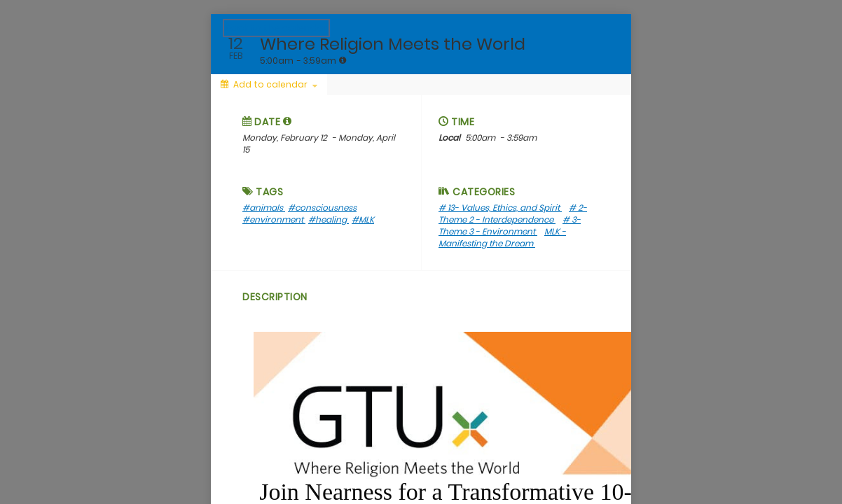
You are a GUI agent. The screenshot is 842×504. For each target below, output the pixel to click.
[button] (288, 121)
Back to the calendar (276, 28)
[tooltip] (343, 60)
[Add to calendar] (269, 85)
